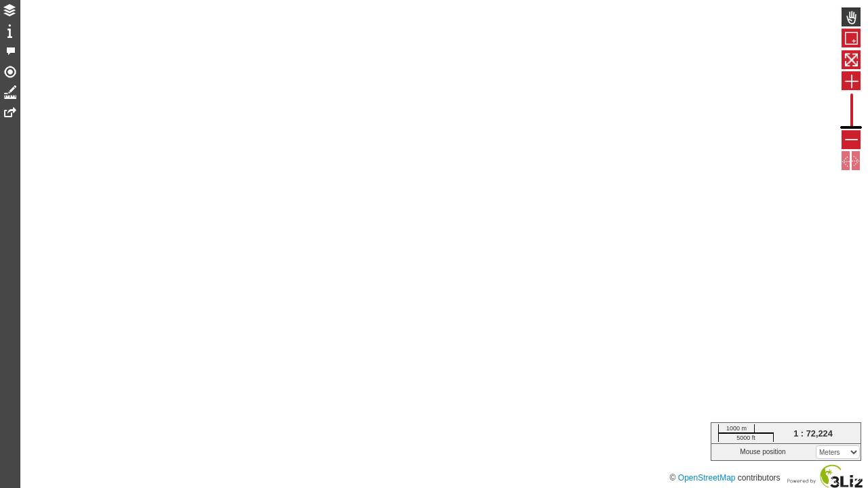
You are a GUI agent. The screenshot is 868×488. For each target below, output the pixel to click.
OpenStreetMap (707, 478)
